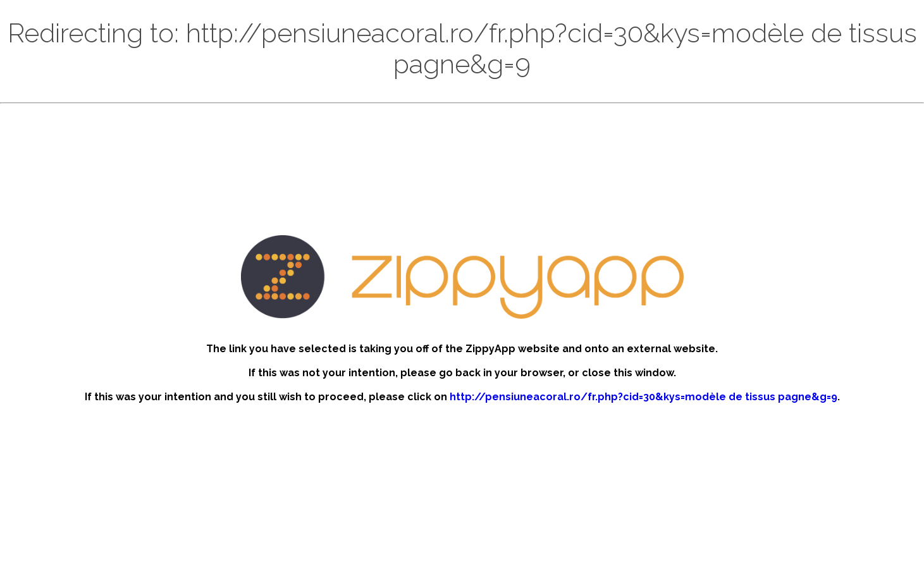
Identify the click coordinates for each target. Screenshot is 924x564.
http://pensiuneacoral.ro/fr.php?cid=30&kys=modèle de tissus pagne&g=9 (644, 397)
